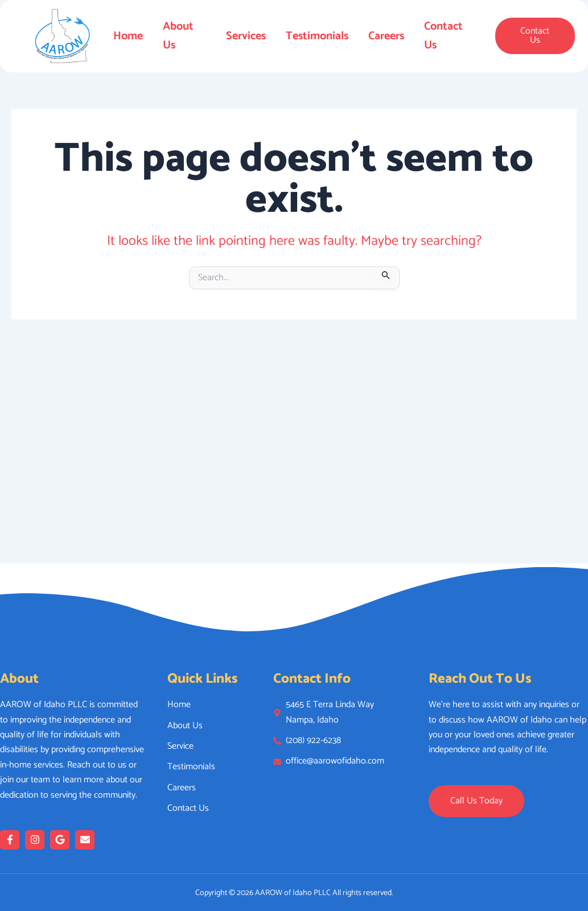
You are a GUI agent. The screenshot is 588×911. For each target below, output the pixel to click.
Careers (386, 36)
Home (128, 36)
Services (246, 36)
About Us (178, 36)
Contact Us (444, 36)
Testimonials (317, 36)
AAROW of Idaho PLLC (293, 893)
